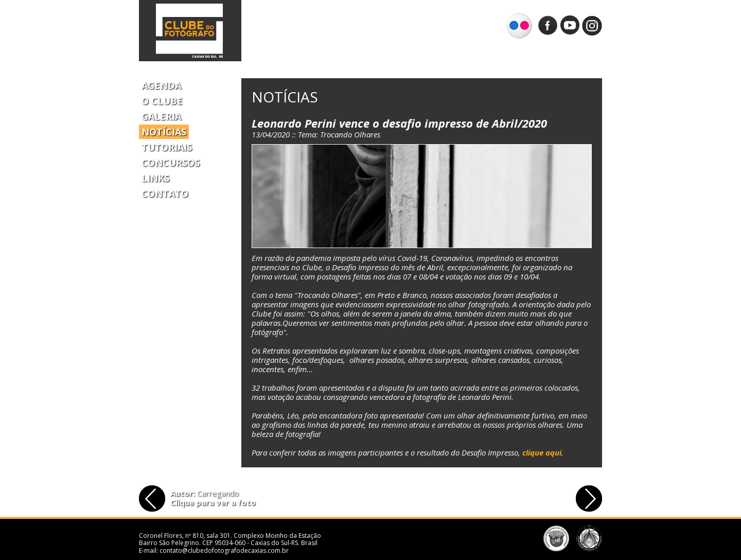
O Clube (162, 101)
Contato (165, 194)
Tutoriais (167, 147)
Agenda (161, 85)
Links (155, 178)
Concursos (171, 163)
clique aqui (542, 452)
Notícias (164, 132)
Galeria (161, 116)
